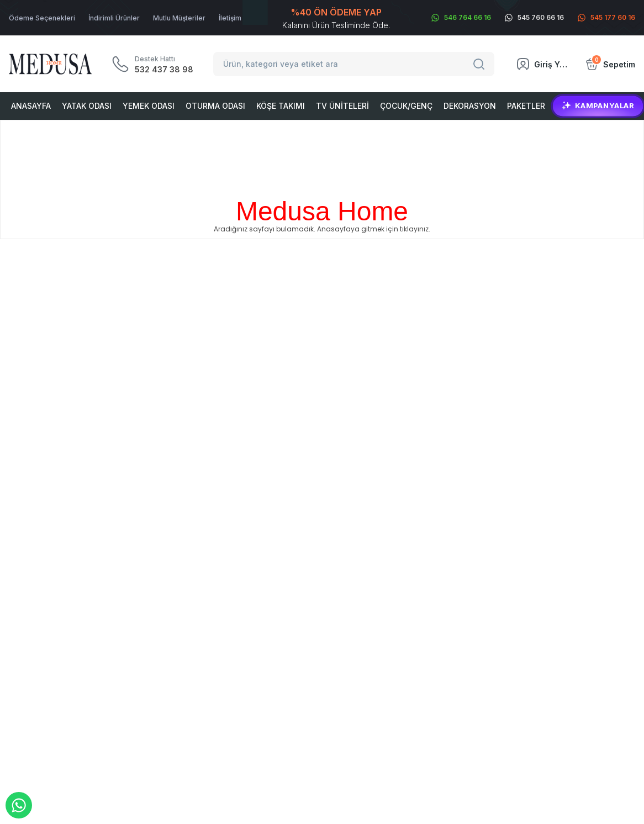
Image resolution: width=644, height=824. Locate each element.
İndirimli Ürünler (114, 18)
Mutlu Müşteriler (179, 18)
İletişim (230, 18)
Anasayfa (31, 106)
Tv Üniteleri (342, 106)
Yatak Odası (87, 106)
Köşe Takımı (281, 106)
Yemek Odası (149, 106)
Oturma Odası (215, 106)
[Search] (481, 64)
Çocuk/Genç (406, 106)
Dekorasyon (470, 106)
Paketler (526, 106)
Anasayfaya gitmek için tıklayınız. (374, 229)
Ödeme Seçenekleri (42, 18)
